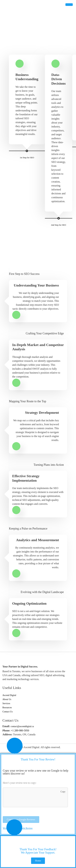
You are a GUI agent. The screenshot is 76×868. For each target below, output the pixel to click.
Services (6, 703)
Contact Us (8, 712)
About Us (7, 699)
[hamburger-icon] (69, 5)
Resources (7, 708)
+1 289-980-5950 (20, 730)
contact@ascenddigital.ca (22, 726)
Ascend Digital (9, 695)
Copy (62, 792)
